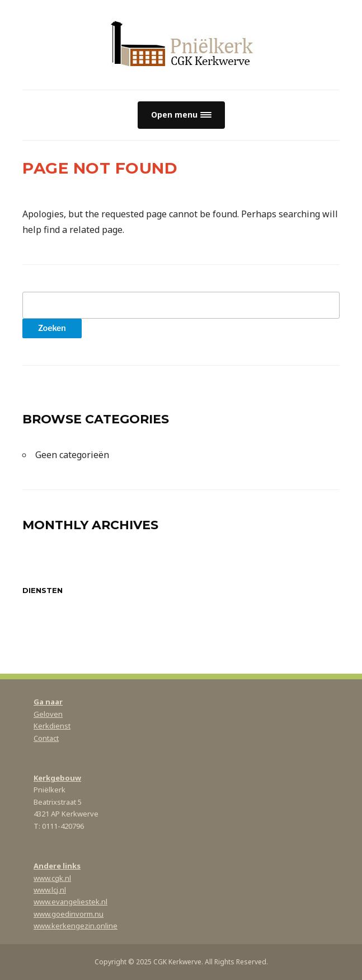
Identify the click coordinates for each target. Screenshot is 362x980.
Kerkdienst (52, 726)
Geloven (48, 714)
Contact (46, 738)
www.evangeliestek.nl (70, 902)
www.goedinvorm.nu (69, 914)
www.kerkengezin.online (76, 926)
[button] (181, 115)
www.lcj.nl (50, 890)
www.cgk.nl (52, 878)
